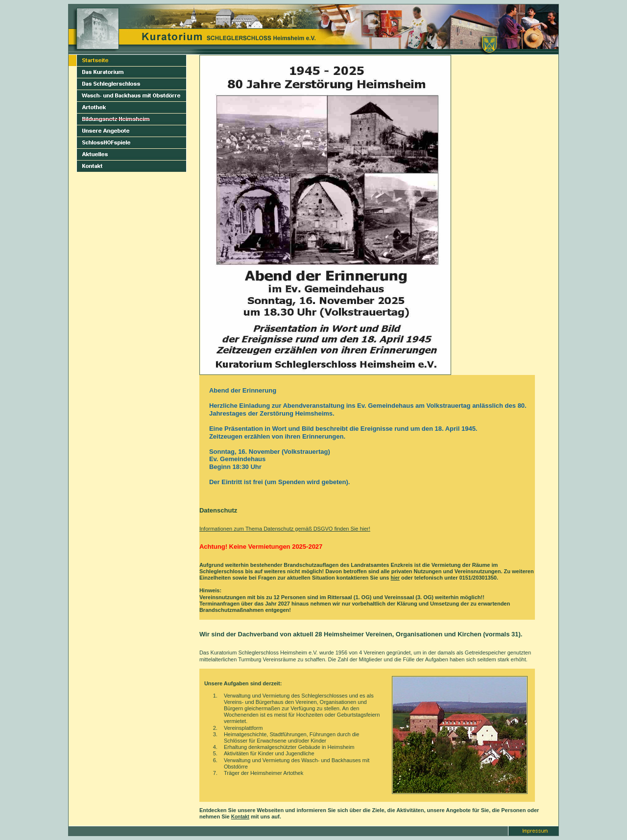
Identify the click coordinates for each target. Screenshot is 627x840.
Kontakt (240, 817)
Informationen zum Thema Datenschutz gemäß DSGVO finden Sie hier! (285, 529)
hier (395, 578)
